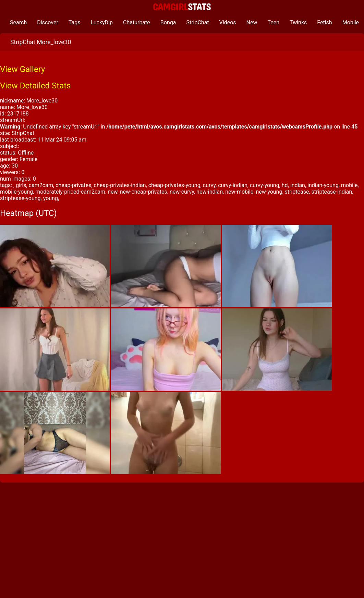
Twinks (298, 22)
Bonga (168, 22)
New (252, 22)
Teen (274, 22)
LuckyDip (102, 22)
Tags (75, 22)
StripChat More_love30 (41, 42)
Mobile (351, 22)
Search (18, 22)
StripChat (197, 22)
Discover (48, 22)
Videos (228, 22)
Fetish (324, 22)
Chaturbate (137, 22)
